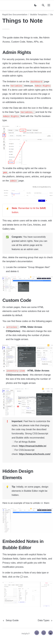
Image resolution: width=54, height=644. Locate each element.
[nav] (49, 5)
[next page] (45, 620)
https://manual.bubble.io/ (33, 446)
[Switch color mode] (35, 5)
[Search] (43, 5)
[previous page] (10, 620)
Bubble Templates (39, 15)
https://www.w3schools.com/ (35, 454)
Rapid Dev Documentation (15, 15)
